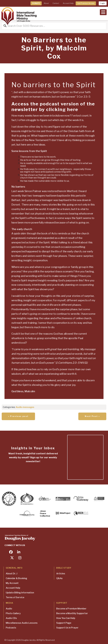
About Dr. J (12, 574)
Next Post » (92, 416)
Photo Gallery (13, 613)
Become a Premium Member (71, 609)
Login (103, 3)
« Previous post (18, 416)
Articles (61, 574)
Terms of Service (15, 597)
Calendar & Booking (16, 578)
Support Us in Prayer (67, 628)
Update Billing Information (20, 593)
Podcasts (11, 628)
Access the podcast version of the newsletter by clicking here (53, 107)
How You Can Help (66, 618)
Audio (9, 609)
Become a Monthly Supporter (72, 613)
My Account (12, 583)
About (46, 3)
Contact (56, 3)
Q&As (59, 578)
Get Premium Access (86, 3)
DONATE (36, 3)
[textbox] (54, 118)
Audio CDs (11, 618)
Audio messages (25, 407)
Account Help (68, 3)
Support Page (64, 623)
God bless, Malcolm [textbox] (23, 391)
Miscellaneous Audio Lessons (22, 623)
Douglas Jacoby (28, 640)
